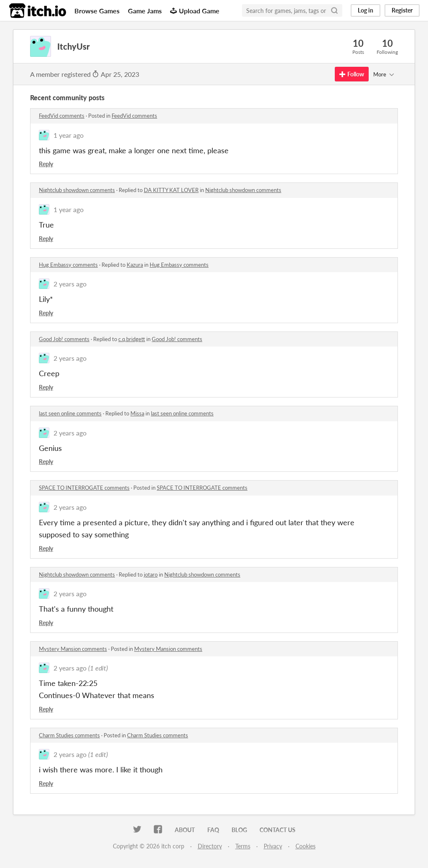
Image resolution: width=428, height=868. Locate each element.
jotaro (151, 574)
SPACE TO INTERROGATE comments (84, 488)
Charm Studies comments (69, 735)
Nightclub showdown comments (77, 190)
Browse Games (97, 11)
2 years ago (70, 284)
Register (402, 10)
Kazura (135, 265)
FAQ (213, 830)
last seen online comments (70, 413)
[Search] (334, 10)
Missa (137, 413)
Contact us (278, 830)
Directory (210, 846)
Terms (243, 846)
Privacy (273, 846)
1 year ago (69, 135)
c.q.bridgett (132, 339)
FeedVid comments (62, 116)
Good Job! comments (64, 339)
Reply (46, 164)
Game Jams (145, 11)
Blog (239, 830)
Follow (352, 74)
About (185, 830)
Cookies (306, 846)
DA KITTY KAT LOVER (171, 190)
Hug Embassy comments (68, 265)
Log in (366, 10)
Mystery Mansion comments (73, 649)
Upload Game (195, 11)
